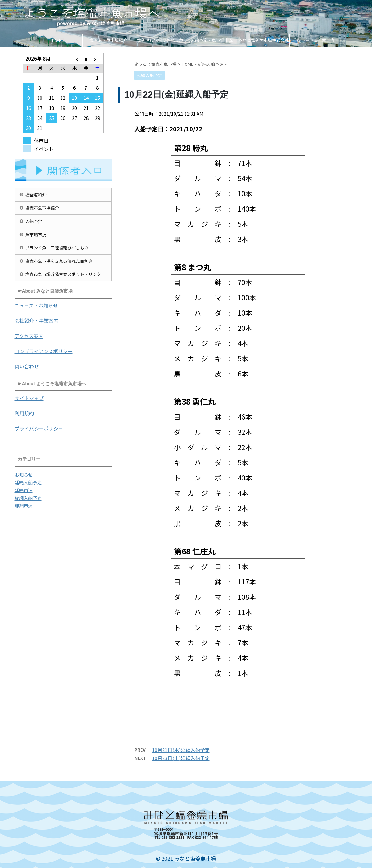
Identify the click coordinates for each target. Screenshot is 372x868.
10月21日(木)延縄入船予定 (181, 750)
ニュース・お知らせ (36, 305)
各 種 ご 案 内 (316, 40)
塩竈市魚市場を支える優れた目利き (59, 261)
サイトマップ (29, 398)
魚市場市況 (36, 234)
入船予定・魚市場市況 (212, 40)
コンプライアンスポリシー (44, 351)
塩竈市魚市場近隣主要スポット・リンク (63, 274)
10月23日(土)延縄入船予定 (181, 758)
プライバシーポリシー (39, 428)
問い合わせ (27, 366)
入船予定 (34, 221)
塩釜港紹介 (36, 195)
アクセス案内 (29, 336)
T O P (56, 40)
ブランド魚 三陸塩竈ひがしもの (57, 248)
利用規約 (24, 413)
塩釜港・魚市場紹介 (108, 40)
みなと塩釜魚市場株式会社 (264, 40)
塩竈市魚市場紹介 (42, 208)
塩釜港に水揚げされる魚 (160, 40)
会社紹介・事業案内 (36, 321)
